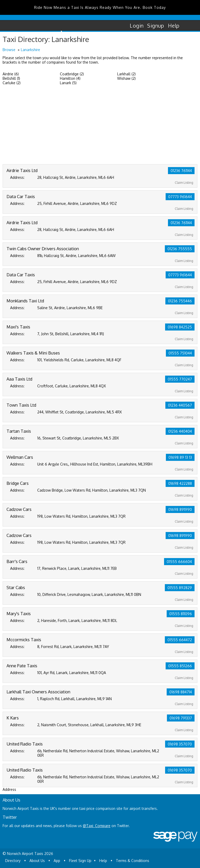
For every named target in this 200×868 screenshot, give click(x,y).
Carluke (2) (12, 83)
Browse (9, 50)
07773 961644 (180, 197)
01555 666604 (179, 562)
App (57, 861)
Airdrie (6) (11, 74)
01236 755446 (180, 301)
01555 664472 (180, 640)
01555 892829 (180, 588)
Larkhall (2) (126, 74)
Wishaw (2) (126, 78)
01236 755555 (180, 249)
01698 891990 (180, 509)
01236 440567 (180, 405)
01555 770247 (180, 379)
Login (137, 26)
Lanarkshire (30, 50)
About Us (37, 861)
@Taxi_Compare (97, 826)
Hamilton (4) (70, 78)
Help (174, 26)
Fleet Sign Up (80, 861)
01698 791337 (181, 718)
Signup (156, 26)
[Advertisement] (100, 125)
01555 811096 (181, 614)
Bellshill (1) (11, 78)
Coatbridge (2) (72, 74)
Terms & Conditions (133, 861)
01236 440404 (180, 431)
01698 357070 (180, 744)
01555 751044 (180, 353)
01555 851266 (180, 666)
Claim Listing (184, 183)
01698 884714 (181, 692)
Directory (13, 861)
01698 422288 (180, 483)
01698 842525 (180, 327)
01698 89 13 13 (180, 457)
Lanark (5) (68, 83)
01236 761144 (181, 171)
